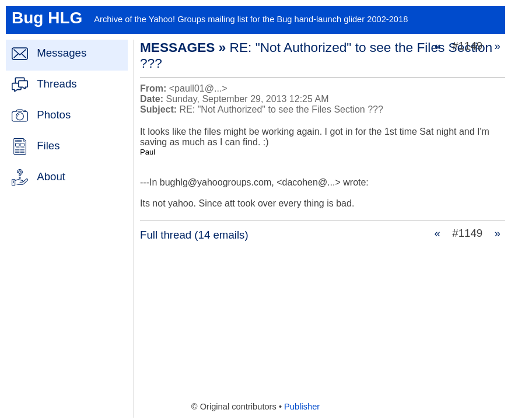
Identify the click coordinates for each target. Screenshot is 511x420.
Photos (54, 115)
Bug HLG (47, 18)
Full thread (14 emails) (194, 235)
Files (48, 146)
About (51, 176)
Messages (62, 53)
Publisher (302, 407)
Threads (57, 84)
